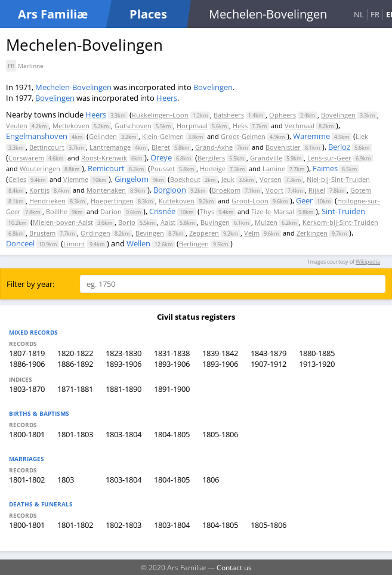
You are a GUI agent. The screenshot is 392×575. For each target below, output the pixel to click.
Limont (74, 244)
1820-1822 (75, 353)
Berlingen (194, 244)
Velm (252, 233)
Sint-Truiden (343, 211)
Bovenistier (283, 147)
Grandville (266, 158)
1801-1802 (27, 480)
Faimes (325, 168)
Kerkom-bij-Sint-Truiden (340, 222)
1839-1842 (220, 353)
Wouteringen (40, 169)
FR (375, 14)
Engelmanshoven (37, 136)
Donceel (20, 243)
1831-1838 (172, 353)
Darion (111, 211)
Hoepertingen (112, 201)
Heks (240, 126)
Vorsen (271, 179)
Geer (304, 200)
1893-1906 (124, 364)
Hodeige (213, 169)
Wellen (138, 243)
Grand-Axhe (214, 147)
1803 (66, 480)
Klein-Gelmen (163, 136)
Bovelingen (213, 87)
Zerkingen (312, 233)
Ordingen (95, 233)
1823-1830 (124, 353)
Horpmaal (192, 126)
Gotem (361, 190)
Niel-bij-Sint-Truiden (338, 179)
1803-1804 (124, 434)
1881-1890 (124, 389)
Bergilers (211, 158)
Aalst (168, 222)
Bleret (161, 147)
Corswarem (26, 158)
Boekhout (185, 179)
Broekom (226, 190)
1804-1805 (172, 434)
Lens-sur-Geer (329, 158)
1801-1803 (75, 434)
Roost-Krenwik (104, 158)
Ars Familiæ (53, 14)
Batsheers (229, 115)
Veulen (17, 126)
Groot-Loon (250, 201)
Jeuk (228, 179)
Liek (362, 136)
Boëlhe (57, 211)
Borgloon (170, 190)
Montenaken (106, 190)
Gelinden (103, 136)
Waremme (311, 136)
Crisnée (162, 211)
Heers (167, 98)
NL (359, 14)
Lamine (274, 169)
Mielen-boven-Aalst (63, 222)
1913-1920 (317, 364)
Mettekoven (71, 126)
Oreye (161, 157)
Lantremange (110, 147)
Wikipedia (368, 262)
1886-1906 (27, 364)
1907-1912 (268, 364)
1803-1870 (27, 389)
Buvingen (215, 222)
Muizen (266, 222)
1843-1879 (268, 353)
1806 (211, 480)
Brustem (42, 233)
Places (148, 14)
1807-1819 (27, 353)
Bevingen (150, 233)
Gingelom (132, 179)
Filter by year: (30, 284)
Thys (207, 211)
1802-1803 (124, 525)
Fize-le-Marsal (273, 211)
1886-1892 (75, 364)
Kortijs (39, 190)
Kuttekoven (177, 201)
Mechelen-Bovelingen (73, 87)
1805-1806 (220, 434)
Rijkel (317, 190)
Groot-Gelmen (243, 136)
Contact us (234, 567)
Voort (274, 190)
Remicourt (106, 168)
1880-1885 (317, 353)
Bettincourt (47, 147)
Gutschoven (133, 126)
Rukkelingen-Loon (160, 115)
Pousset (163, 169)
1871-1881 (75, 389)
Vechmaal (300, 126)
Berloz (339, 147)
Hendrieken (47, 201)
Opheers (283, 115)
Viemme (76, 179)
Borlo (127, 222)
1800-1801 (27, 434)
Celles (17, 179)
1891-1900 (172, 389)
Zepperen (204, 233)
